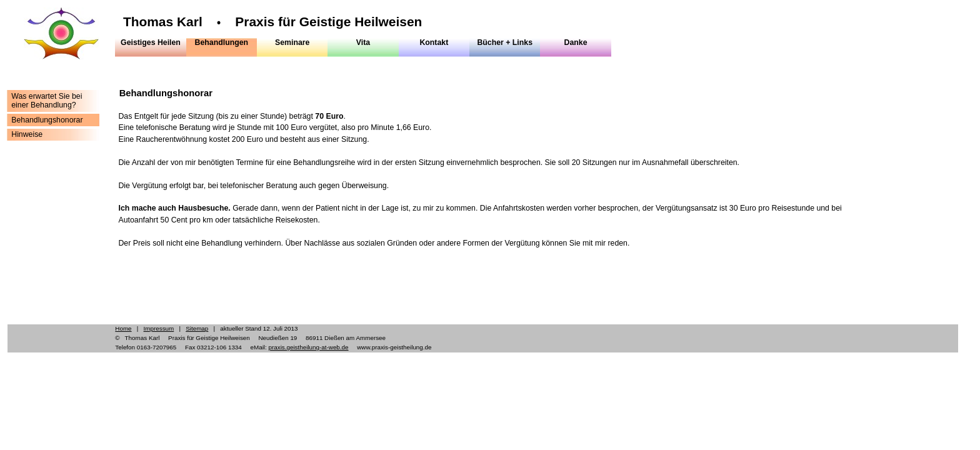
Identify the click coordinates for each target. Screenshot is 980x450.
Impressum (159, 328)
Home (123, 328)
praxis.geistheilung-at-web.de (308, 347)
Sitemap (197, 328)
